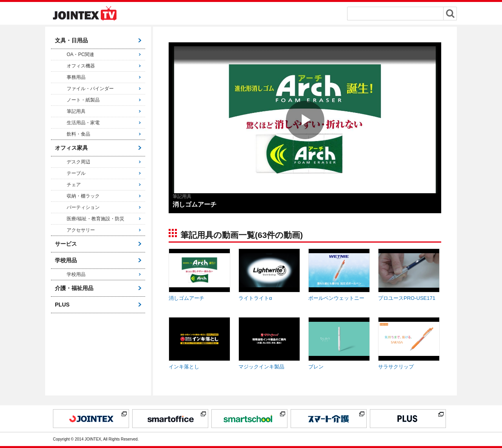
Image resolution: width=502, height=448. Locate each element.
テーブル (76, 173)
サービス (66, 244)
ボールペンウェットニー (336, 298)
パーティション (83, 207)
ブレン (316, 367)
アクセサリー (81, 230)
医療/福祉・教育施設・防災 (95, 219)
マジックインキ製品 (261, 367)
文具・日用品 (71, 40)
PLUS (62, 305)
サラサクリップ (396, 367)
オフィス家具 (71, 148)
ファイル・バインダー (90, 89)
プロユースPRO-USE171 (407, 298)
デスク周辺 (78, 162)
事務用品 (76, 77)
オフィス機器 (81, 66)
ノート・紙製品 (83, 100)
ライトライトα (255, 298)
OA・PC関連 (80, 54)
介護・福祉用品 (74, 288)
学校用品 (66, 260)
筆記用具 (76, 111)
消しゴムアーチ (186, 298)
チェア (74, 185)
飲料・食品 (78, 134)
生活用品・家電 (83, 123)
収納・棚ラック (83, 196)
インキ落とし (184, 367)
